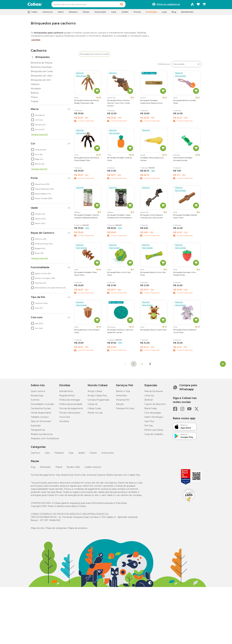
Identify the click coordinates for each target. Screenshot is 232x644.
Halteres (35, 86)
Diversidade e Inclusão (42, 405)
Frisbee (35, 103)
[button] (127, 5)
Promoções (151, 13)
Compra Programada (98, 401)
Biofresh (149, 401)
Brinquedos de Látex (42, 77)
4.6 (133, 156)
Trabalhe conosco (40, 418)
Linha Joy (149, 397)
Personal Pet (123, 401)
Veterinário (122, 397)
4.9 (100, 328)
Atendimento (187, 13)
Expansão (36, 427)
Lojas (164, 13)
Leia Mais (36, 41)
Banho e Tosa (123, 393)
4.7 (100, 156)
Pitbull (59, 468)
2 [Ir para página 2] (142, 365)
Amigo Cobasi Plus (97, 397)
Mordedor (36, 90)
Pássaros (59, 454)
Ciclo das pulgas (153, 414)
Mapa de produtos (78, 529)
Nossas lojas (37, 397)
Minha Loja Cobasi (154, 431)
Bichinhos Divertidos (41, 68)
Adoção (120, 405)
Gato (47, 454)
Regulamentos (67, 397)
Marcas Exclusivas (154, 393)
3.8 (199, 156)
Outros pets (107, 454)
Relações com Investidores (45, 440)
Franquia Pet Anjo (125, 410)
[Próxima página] (150, 365)
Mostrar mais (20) (40, 136)
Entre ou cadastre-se (168, 5)
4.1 (166, 99)
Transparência (38, 431)
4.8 (100, 99)
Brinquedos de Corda (42, 73)
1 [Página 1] (134, 365)
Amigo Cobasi (95, 393)
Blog (174, 13)
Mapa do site (37, 529)
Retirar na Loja (95, 414)
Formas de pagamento (71, 410)
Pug (33, 468)
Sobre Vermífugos (154, 418)
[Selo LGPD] (189, 503)
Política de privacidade (71, 405)
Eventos (35, 401)
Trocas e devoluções (70, 414)
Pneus (34, 98)
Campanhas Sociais (41, 410)
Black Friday (151, 410)
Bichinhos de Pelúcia (42, 64)
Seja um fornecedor (41, 423)
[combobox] (94, 5)
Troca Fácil (65, 418)
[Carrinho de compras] (204, 5)
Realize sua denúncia (42, 436)
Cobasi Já (92, 405)
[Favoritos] (198, 5)
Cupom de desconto (155, 405)
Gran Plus (149, 423)
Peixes (93, 454)
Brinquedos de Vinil (41, 81)
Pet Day (149, 427)
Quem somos (38, 393)
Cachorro (39, 52)
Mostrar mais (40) (40, 260)
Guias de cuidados (154, 436)
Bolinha (35, 94)
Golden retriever (93, 468)
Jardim (82, 454)
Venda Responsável (41, 414)
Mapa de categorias (56, 529)
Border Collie (73, 468)
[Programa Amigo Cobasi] (192, 5)
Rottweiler (45, 468)
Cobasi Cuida (94, 410)
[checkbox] (33, 116)
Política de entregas (70, 401)
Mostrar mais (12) (39, 170)
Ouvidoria (64, 423)
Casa (71, 454)
